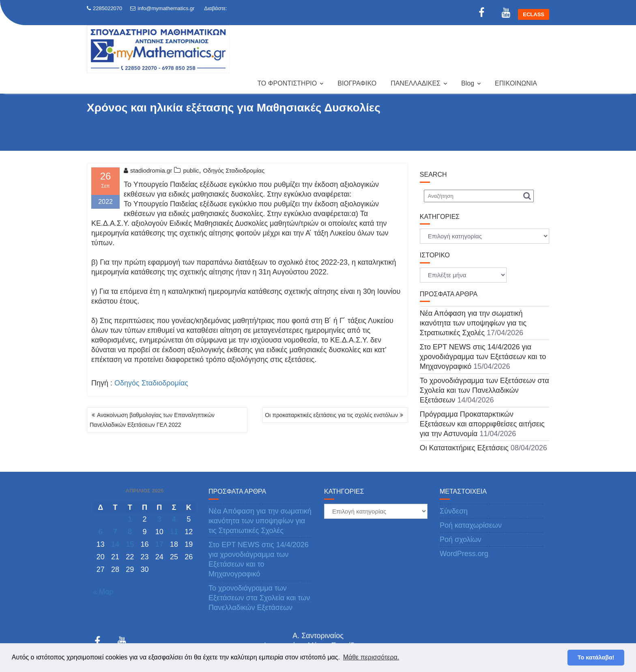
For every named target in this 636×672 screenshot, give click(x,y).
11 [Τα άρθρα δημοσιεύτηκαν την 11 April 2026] (174, 532)
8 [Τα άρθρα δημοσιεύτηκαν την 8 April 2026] (130, 532)
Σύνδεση (454, 511)
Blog (468, 83)
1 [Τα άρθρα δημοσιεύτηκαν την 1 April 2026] (130, 519)
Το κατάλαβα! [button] (596, 657)
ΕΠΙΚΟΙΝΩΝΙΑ (516, 83)
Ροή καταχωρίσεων (471, 525)
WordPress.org (464, 554)
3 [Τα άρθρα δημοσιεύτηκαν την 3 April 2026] (159, 519)
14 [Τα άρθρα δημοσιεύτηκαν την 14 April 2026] (115, 544)
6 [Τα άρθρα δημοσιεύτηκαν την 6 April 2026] (101, 532)
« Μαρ (103, 592)
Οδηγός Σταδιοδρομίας (234, 170)
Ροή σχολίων (461, 539)
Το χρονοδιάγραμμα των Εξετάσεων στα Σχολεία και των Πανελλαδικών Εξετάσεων (485, 390)
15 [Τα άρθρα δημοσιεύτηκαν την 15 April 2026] (130, 544)
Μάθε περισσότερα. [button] (371, 657)
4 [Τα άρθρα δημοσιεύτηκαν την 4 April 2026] (174, 519)
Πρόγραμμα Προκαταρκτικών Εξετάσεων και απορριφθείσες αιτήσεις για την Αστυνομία (482, 424)
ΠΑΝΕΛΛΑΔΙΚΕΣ (416, 83)
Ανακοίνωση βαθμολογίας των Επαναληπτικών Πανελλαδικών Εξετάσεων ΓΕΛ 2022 (152, 420)
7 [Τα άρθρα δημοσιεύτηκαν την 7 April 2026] (115, 532)
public (191, 170)
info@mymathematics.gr (162, 8)
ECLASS (534, 14)
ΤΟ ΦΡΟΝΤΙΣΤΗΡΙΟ (287, 83)
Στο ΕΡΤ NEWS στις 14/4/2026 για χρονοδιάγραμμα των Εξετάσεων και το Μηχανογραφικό (483, 357)
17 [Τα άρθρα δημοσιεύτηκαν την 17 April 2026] (159, 544)
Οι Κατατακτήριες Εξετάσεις (464, 448)
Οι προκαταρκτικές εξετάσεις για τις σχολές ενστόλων (331, 415)
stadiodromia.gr (148, 170)
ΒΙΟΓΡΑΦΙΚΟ (357, 83)
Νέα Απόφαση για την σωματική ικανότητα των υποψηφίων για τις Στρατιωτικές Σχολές (473, 323)
